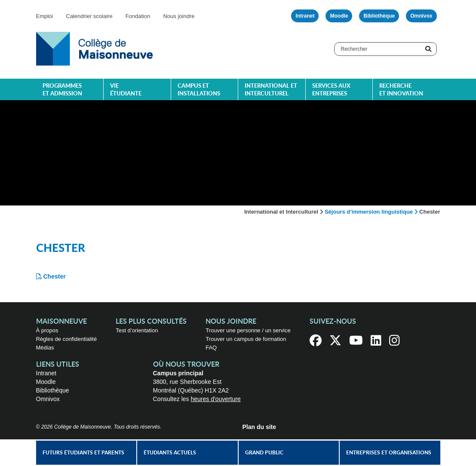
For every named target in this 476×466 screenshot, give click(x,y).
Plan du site (259, 427)
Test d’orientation (137, 330)
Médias (45, 348)
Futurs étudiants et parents (83, 453)
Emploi (45, 16)
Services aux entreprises (331, 90)
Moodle (339, 16)
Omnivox (421, 16)
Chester (55, 276)
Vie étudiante (126, 90)
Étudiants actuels (170, 453)
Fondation (138, 16)
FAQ (211, 348)
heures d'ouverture (215, 399)
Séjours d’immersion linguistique (369, 212)
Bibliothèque (379, 16)
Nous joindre (179, 16)
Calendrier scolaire (89, 16)
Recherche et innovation (401, 90)
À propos (47, 330)
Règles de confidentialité (67, 339)
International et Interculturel (281, 212)
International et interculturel (271, 90)
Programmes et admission (62, 90)
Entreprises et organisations (389, 453)
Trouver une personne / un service (248, 330)
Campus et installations (199, 90)
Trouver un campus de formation (246, 339)
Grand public (264, 453)
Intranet (305, 16)
